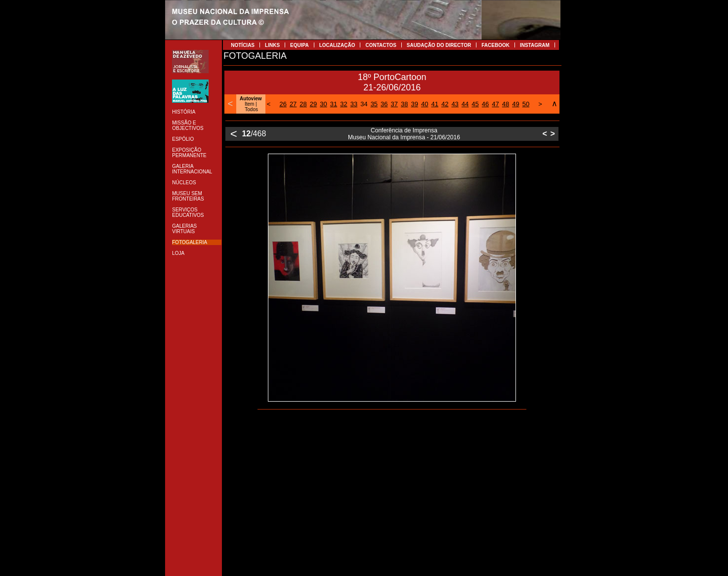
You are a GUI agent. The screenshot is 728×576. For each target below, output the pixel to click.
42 (445, 104)
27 (293, 104)
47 (495, 104)
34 (364, 104)
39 (415, 104)
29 (313, 104)
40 (425, 104)
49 (515, 104)
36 (384, 104)
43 (455, 104)
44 (465, 104)
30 (323, 104)
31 (334, 104)
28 (303, 104)
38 (404, 104)
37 (394, 104)
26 (283, 104)
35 (374, 104)
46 (485, 104)
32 (343, 104)
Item (249, 104)
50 (526, 104)
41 (434, 104)
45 (475, 104)
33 (354, 104)
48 (506, 104)
